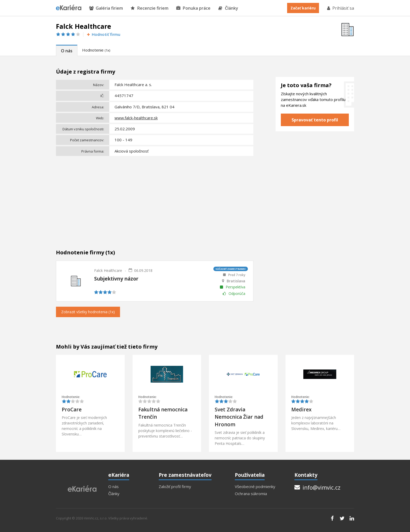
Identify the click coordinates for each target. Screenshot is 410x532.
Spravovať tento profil (315, 120)
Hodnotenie (96, 50)
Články (228, 8)
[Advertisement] (155, 197)
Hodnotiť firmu (103, 34)
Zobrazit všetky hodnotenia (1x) (88, 312)
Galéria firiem (106, 8)
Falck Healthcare (108, 270)
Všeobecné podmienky (255, 487)
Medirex (301, 410)
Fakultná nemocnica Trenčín (163, 413)
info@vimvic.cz (317, 488)
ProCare (72, 410)
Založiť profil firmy (175, 487)
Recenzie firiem (150, 8)
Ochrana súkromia (251, 494)
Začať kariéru (303, 8)
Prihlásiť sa (340, 8)
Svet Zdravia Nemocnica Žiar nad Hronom (239, 417)
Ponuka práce (193, 8)
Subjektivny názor (116, 279)
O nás (67, 51)
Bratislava (236, 281)
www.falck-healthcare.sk (136, 118)
